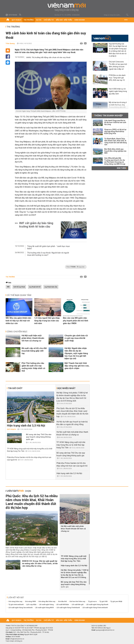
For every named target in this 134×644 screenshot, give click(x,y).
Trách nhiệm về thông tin (14, 641)
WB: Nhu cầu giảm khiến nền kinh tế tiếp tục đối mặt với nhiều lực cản (18, 321)
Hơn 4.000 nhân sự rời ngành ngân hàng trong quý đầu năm (118, 91)
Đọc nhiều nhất (66, 388)
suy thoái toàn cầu (51, 287)
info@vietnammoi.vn (17, 639)
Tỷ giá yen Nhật (116, 601)
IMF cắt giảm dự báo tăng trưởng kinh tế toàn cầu (36, 225)
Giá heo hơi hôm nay (77, 601)
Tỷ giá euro (92, 601)
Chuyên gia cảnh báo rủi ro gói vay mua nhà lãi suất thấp (76, 338)
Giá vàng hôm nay (15, 601)
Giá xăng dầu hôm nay (47, 601)
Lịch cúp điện (31, 604)
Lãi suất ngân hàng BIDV (45, 608)
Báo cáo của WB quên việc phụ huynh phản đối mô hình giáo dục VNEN (76, 321)
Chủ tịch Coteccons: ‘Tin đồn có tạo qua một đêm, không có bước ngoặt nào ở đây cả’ (118, 65)
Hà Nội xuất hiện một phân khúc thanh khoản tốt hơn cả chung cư (33, 338)
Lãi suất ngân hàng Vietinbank (68, 608)
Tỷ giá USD (104, 601)
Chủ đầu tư (49, 20)
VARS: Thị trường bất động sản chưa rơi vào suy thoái (48, 57)
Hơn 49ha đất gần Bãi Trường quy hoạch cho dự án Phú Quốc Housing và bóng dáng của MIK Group (115, 161)
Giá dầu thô (62, 601)
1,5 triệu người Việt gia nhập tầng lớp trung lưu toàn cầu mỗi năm (47, 321)
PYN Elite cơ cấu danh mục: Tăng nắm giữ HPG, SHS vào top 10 (117, 78)
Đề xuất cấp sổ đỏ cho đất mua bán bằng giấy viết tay (34, 351)
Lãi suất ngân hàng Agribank (97, 604)
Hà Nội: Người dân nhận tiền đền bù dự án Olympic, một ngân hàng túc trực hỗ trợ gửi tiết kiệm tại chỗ (76, 353)
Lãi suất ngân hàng (46, 604)
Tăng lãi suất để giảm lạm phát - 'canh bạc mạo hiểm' (48, 247)
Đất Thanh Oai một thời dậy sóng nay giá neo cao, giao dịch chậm (77, 366)
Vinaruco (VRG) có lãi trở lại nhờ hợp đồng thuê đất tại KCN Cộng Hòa (115, 131)
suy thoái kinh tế (35, 287)
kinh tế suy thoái (19, 287)
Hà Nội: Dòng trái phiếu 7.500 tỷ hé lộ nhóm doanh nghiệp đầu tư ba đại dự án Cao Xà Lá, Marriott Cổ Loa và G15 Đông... (75, 574)
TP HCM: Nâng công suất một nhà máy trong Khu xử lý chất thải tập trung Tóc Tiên (71, 445)
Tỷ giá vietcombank (16, 604)
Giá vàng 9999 (30, 601)
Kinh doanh (80, 20)
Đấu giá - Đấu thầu (64, 20)
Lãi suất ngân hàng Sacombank (20, 608)
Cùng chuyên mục (17, 332)
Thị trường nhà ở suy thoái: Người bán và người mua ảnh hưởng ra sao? (48, 254)
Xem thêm (122, 168)
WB (8, 287)
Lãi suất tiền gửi (78, 604)
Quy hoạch (16, 20)
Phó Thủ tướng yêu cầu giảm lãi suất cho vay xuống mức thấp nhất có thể (33, 367)
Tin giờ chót (15, 388)
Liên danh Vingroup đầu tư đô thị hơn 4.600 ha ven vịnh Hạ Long (115, 122)
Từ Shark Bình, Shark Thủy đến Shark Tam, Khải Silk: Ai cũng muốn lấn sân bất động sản (116, 142)
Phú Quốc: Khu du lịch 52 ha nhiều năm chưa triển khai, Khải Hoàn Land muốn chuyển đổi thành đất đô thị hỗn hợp (32, 502)
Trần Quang (10, 43)
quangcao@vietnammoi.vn (105, 630)
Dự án (39, 20)
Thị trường (29, 20)
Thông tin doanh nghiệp (108, 116)
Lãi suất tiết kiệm (63, 604)
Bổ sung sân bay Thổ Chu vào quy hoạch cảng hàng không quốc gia (39, 437)
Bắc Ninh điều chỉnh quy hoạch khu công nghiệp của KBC (115, 151)
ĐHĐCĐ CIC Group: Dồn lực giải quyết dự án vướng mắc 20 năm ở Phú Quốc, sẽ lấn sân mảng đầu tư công (40, 563)
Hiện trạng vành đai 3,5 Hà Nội (26, 426)
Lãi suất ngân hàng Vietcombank (95, 608)
